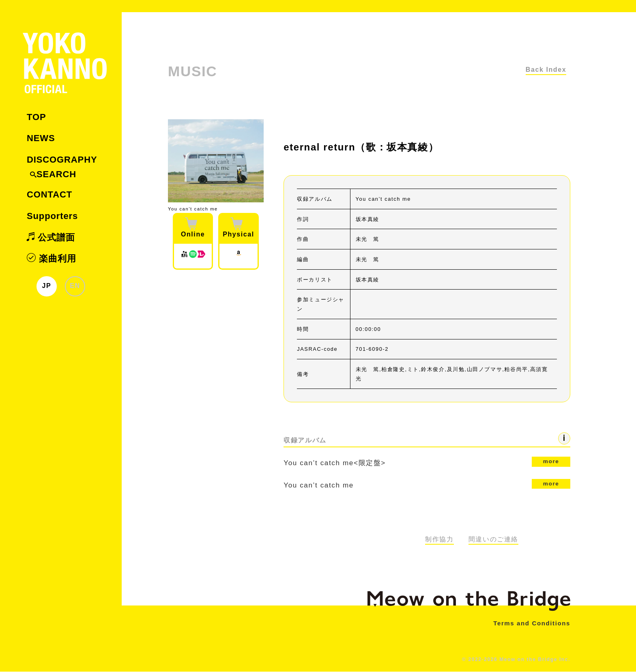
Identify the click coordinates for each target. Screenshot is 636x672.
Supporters (52, 216)
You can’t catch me (427, 484)
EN (75, 286)
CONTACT (49, 194)
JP (47, 286)
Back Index (546, 70)
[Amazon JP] (238, 256)
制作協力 (439, 540)
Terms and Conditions (530, 624)
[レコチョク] (201, 256)
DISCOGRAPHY (62, 160)
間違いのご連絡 (493, 540)
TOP (36, 117)
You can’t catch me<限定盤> (427, 462)
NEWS (41, 138)
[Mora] (184, 256)
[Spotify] (193, 256)
